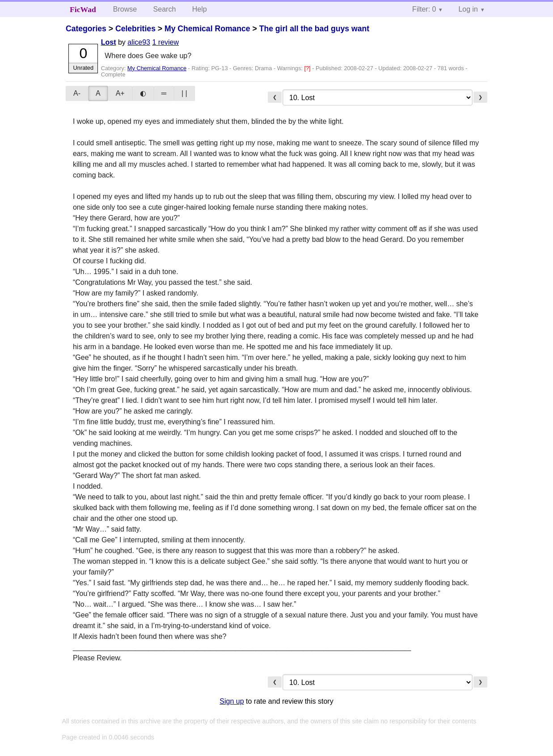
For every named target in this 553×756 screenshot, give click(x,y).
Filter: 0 (424, 9)
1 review (165, 42)
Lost (109, 42)
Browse (125, 9)
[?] (308, 68)
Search (165, 9)
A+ (120, 93)
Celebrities (135, 29)
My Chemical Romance (207, 29)
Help (200, 9)
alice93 (139, 42)
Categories (86, 29)
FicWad (83, 9)
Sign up (232, 701)
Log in (468, 9)
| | (184, 93)
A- (77, 93)
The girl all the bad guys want (314, 29)
